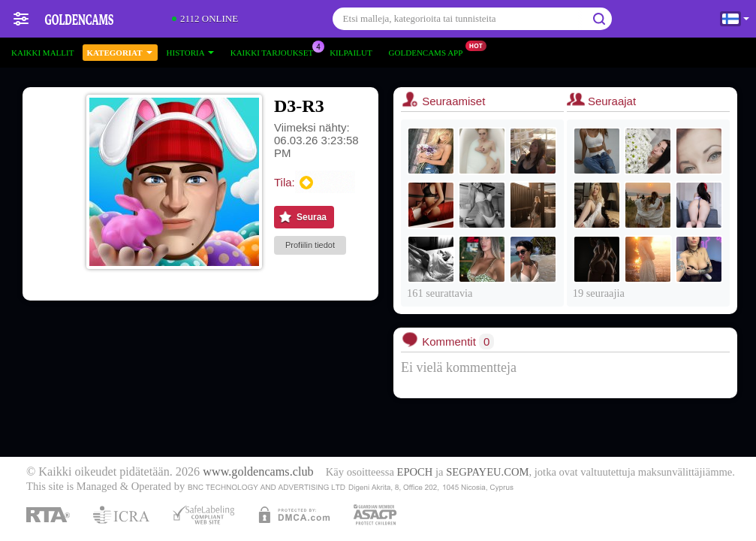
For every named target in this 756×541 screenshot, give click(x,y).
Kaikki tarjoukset (276, 51)
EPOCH (415, 472)
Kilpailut (351, 53)
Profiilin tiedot (310, 245)
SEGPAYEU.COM (487, 472)
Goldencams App (430, 51)
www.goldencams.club (258, 472)
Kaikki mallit (42, 53)
